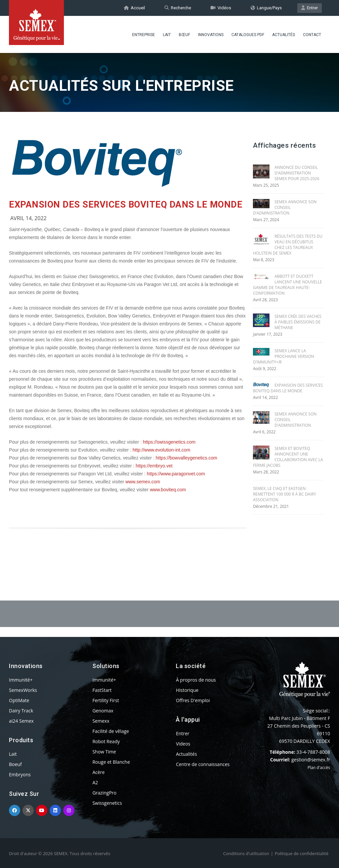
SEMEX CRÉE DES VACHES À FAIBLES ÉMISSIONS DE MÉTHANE (298, 322)
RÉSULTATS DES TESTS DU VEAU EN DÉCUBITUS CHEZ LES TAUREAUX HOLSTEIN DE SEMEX (288, 245)
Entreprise (144, 35)
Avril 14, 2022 (28, 218)
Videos (183, 744)
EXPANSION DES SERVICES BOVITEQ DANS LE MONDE (126, 205)
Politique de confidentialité (302, 853)
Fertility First (106, 700)
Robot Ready (106, 741)
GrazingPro (104, 793)
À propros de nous (196, 680)
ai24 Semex (21, 721)
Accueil (134, 8)
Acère (98, 772)
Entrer (310, 8)
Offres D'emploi (193, 700)
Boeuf (15, 764)
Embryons (20, 774)
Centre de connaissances (203, 764)
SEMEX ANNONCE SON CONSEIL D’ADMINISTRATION (285, 207)
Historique (187, 690)
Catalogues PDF (248, 35)
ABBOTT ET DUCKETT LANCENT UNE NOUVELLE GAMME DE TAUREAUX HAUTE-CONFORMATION (288, 285)
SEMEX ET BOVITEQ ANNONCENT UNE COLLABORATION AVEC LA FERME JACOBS (288, 457)
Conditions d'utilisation (246, 853)
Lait (167, 35)
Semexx (101, 721)
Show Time (104, 752)
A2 (95, 782)
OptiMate (19, 700)
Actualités (284, 35)
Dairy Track (21, 711)
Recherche (178, 8)
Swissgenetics (107, 803)
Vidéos (221, 8)
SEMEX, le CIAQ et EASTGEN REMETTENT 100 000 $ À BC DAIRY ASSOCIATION (284, 494)
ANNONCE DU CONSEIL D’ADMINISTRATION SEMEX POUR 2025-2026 (297, 173)
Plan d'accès (319, 768)
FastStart (102, 690)
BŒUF (184, 35)
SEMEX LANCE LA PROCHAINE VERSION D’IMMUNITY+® (284, 356)
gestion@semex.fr (311, 760)
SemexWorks (23, 690)
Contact (312, 35)
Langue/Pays (266, 8)
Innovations (211, 35)
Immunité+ (21, 680)
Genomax (103, 711)
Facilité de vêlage (111, 731)
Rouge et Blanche (111, 762)
